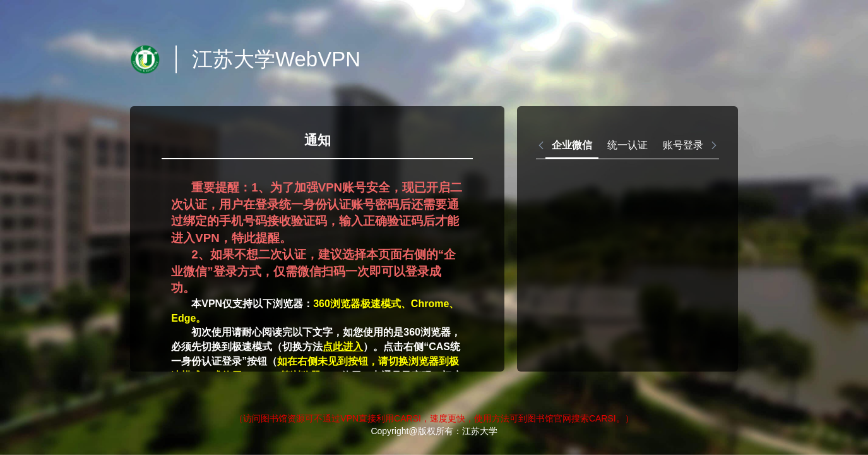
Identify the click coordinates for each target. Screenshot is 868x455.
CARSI (407, 418)
